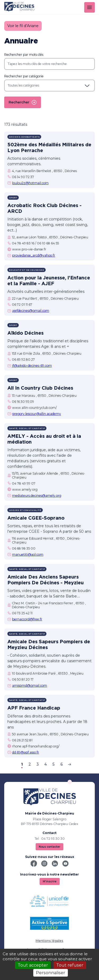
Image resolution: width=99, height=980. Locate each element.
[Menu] (89, 7)
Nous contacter (49, 847)
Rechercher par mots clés (24, 55)
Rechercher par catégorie (24, 76)
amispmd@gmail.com (30, 685)
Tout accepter (33, 965)
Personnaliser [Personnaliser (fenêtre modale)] (51, 973)
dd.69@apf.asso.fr (26, 752)
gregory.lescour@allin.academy (37, 414)
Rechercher (23, 102)
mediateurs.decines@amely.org (37, 496)
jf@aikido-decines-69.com (32, 366)
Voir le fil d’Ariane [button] (23, 26)
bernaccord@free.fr (27, 619)
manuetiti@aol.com (28, 554)
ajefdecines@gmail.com (31, 311)
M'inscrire (50, 881)
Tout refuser (70, 965)
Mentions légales (49, 941)
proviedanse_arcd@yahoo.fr (34, 255)
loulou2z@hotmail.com (30, 183)
